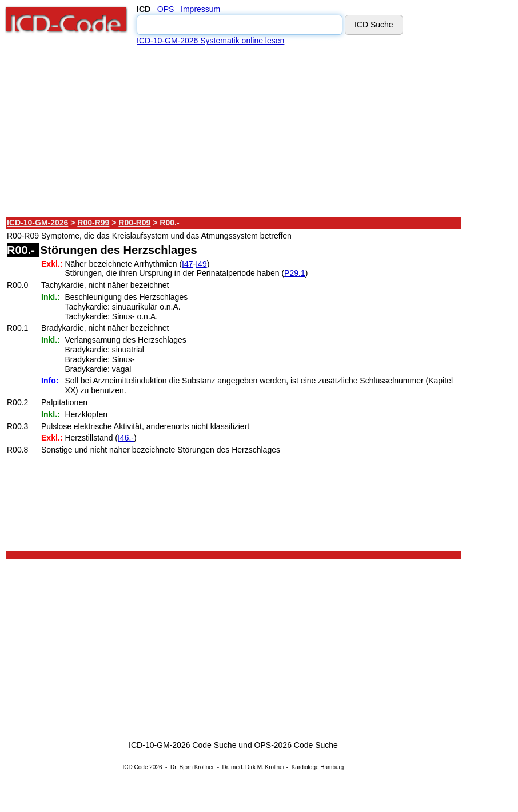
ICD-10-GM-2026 (37, 223)
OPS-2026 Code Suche (296, 745)
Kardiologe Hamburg (318, 767)
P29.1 (295, 273)
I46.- (126, 438)
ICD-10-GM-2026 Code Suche (182, 745)
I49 (201, 264)
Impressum (200, 9)
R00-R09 (134, 223)
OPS (166, 9)
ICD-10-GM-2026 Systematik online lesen (210, 41)
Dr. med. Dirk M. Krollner (254, 767)
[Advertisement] (234, 131)
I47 (187, 264)
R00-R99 (93, 223)
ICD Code (136, 767)
